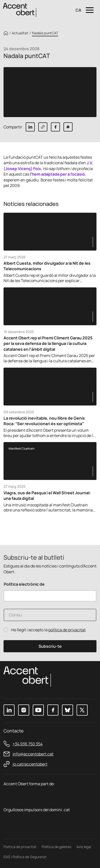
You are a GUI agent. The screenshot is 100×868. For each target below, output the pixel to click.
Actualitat (20, 33)
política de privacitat (67, 630)
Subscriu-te (50, 646)
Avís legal (84, 847)
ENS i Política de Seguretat (25, 857)
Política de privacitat (20, 847)
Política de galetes (57, 847)
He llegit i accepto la (48, 630)
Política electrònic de (24, 584)
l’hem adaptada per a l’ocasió (57, 174)
